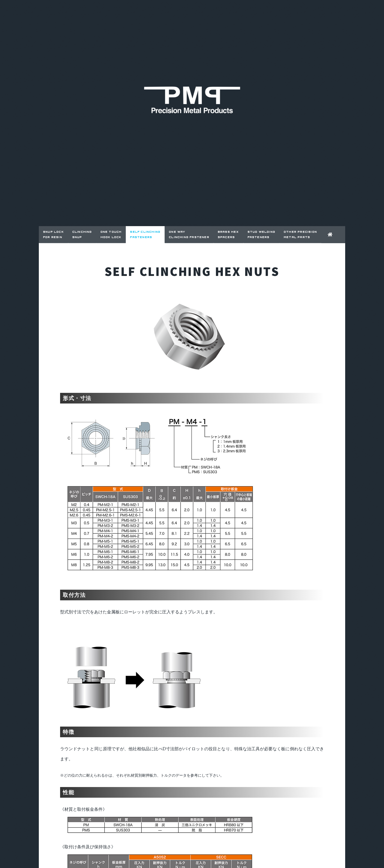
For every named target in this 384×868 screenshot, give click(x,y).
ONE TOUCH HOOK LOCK (111, 234)
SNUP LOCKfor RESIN (53, 234)
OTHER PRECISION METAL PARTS (300, 234)
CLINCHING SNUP (82, 234)
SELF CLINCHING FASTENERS (145, 234)
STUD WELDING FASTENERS (261, 234)
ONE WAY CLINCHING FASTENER (189, 234)
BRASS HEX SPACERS (228, 234)
